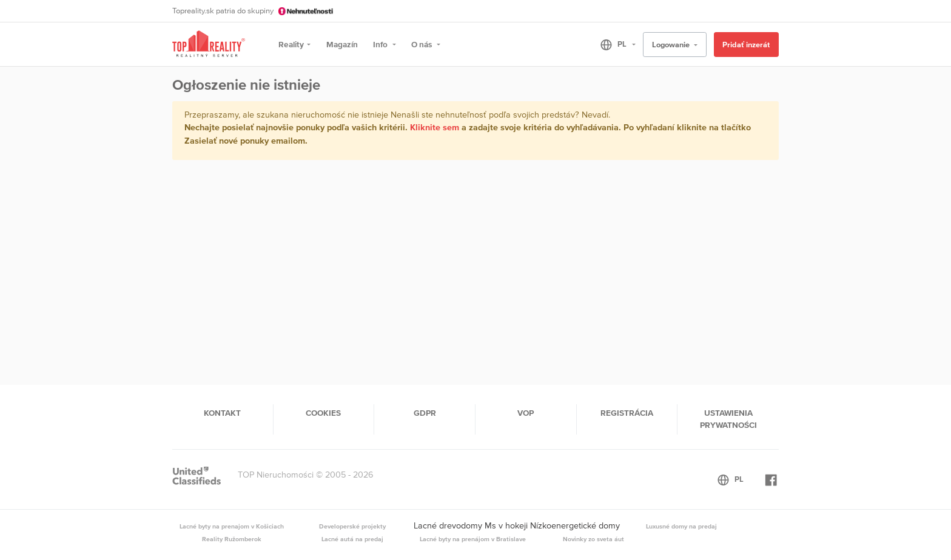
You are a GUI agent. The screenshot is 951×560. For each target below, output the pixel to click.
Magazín (342, 44)
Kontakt (222, 413)
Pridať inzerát (746, 45)
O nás (422, 44)
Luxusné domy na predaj (681, 526)
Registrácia (627, 413)
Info (381, 44)
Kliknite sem (435, 127)
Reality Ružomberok (232, 539)
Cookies (323, 413)
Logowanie (672, 45)
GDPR (425, 413)
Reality (291, 44)
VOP (526, 413)
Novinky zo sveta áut (593, 539)
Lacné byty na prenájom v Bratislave (473, 539)
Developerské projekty (352, 526)
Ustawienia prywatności (728, 419)
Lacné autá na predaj (352, 539)
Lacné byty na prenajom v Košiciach (232, 526)
